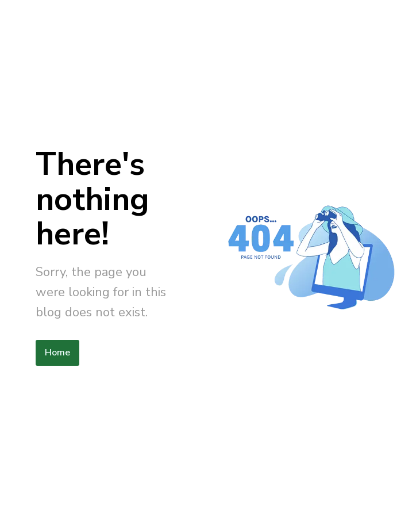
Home (57, 353)
